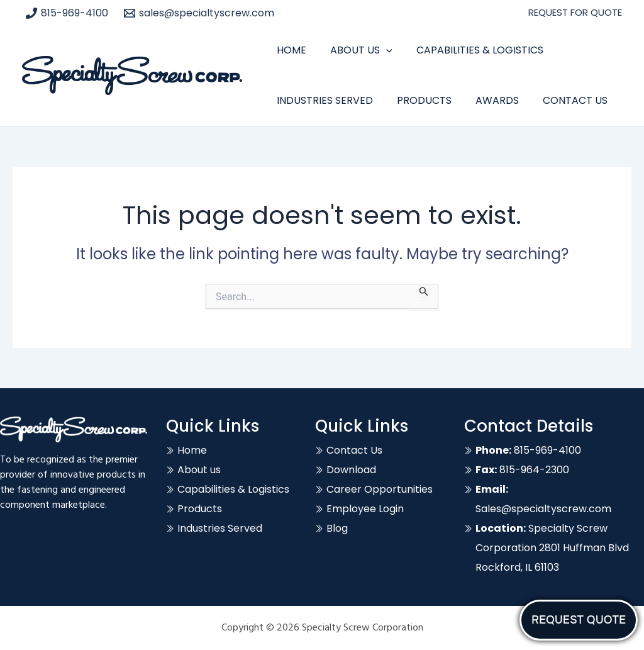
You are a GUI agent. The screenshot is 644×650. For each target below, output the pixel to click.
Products (419, 100)
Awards (488, 100)
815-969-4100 (528, 450)
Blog (337, 528)
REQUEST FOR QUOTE (575, 12)
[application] (380, 50)
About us (199, 470)
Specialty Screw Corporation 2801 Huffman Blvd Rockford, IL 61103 (552, 548)
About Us (356, 50)
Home (290, 50)
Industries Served (323, 100)
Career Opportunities (380, 489)
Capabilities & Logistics (470, 50)
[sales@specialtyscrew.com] (199, 13)
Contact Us (562, 100)
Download (351, 470)
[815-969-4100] (67, 13)
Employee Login (365, 509)
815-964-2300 (522, 470)
